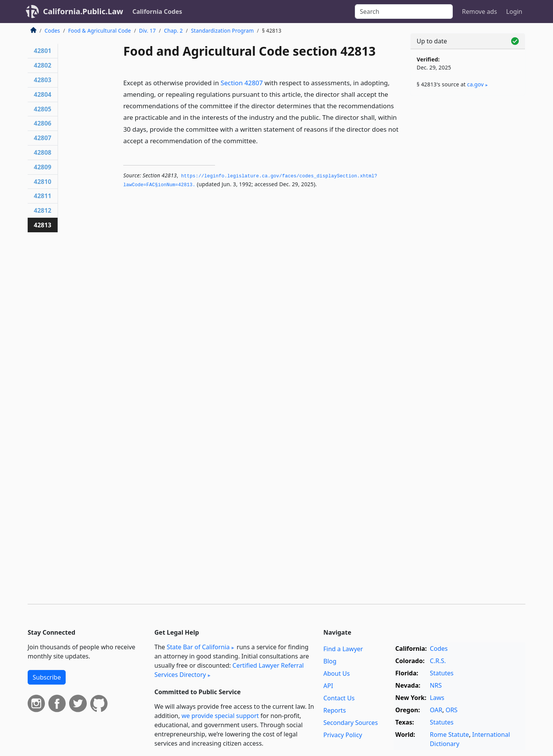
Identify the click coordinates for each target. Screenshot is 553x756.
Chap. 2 (173, 31)
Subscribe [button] (47, 677)
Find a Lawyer (343, 649)
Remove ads (479, 12)
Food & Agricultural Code (99, 31)
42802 (43, 65)
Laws (437, 698)
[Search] (404, 12)
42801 (43, 51)
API (328, 686)
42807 (43, 138)
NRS (436, 685)
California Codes (157, 12)
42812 (43, 210)
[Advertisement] (468, 222)
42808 (43, 152)
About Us (337, 673)
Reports (335, 710)
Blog (330, 661)
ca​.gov (475, 84)
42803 (43, 80)
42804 (43, 94)
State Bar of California (198, 647)
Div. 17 (147, 31)
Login (514, 12)
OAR (436, 710)
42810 (43, 182)
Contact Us (339, 698)
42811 (43, 196)
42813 (43, 225)
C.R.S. (438, 661)
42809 (43, 167)
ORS (451, 710)
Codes (52, 31)
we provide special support (220, 716)
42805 (43, 109)
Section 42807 (242, 83)
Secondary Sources (351, 723)
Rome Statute (449, 734)
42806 (43, 123)
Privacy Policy (343, 735)
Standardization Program (222, 31)
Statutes (442, 673)
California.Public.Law (83, 11)
